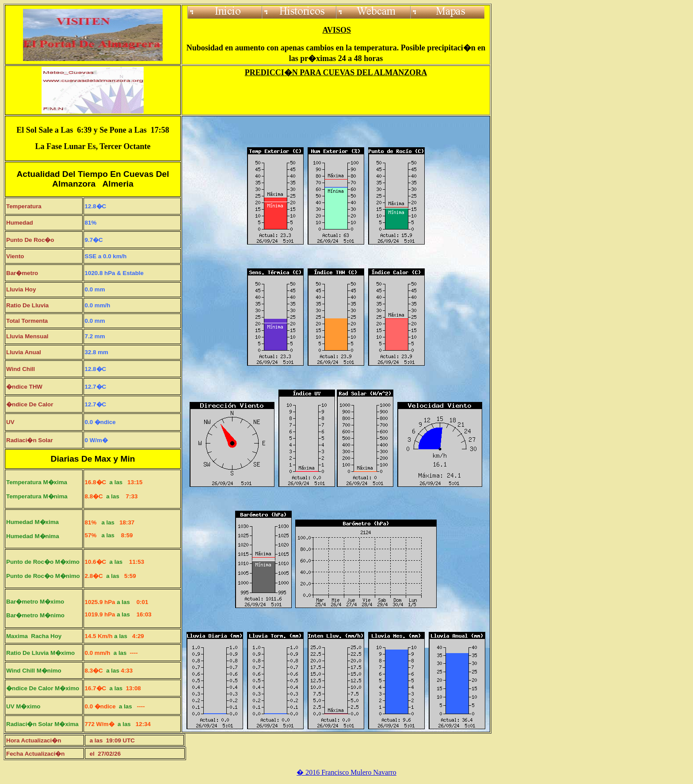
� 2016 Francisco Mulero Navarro (346, 772)
